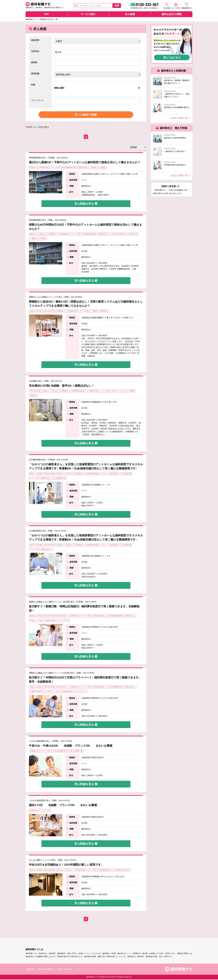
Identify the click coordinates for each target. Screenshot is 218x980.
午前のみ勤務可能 (60, 752)
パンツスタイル (63, 621)
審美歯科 (104, 312)
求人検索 (159, 6)
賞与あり (43, 235)
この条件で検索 (86, 115)
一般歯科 (93, 168)
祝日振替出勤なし (100, 617)
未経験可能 (44, 168)
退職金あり (53, 235)
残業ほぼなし (104, 235)
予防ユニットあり (118, 392)
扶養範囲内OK (60, 479)
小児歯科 (102, 168)
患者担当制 (83, 168)
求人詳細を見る (86, 204)
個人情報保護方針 (47, 970)
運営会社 (31, 970)
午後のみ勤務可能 (76, 752)
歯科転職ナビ (31, 20)
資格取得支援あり (79, 392)
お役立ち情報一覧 (180, 119)
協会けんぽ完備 (36, 312)
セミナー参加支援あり (112, 474)
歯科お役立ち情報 (172, 15)
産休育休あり (62, 617)
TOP (46, 15)
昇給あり (33, 168)
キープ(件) (171, 6)
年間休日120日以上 (119, 235)
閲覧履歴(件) (185, 6)
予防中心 (33, 396)
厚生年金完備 (49, 312)
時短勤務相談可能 (69, 168)
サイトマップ (84, 970)
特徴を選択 (59, 88)
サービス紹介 (88, 15)
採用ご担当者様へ (66, 970)
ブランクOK (55, 168)
